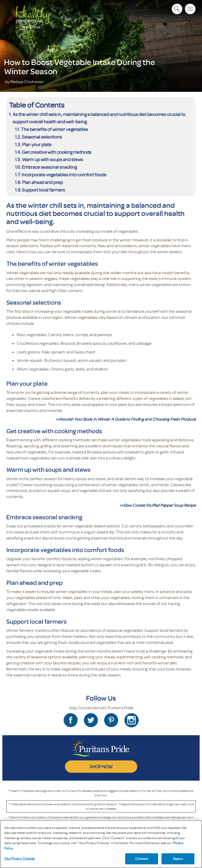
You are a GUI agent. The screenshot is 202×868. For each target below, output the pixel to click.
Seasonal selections (42, 137)
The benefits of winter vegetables (54, 129)
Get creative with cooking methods (57, 152)
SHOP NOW (101, 766)
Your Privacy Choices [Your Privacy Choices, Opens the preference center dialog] (20, 858)
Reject (178, 859)
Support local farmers (43, 190)
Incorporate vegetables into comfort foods (64, 174)
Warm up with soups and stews (52, 159)
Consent (142, 859)
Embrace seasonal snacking (49, 167)
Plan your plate (37, 144)
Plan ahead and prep (42, 182)
